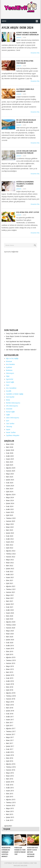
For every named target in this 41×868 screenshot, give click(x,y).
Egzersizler (10, 379)
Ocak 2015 (10, 820)
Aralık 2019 (10, 646)
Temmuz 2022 (11, 554)
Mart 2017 (10, 743)
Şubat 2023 (10, 533)
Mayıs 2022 (10, 560)
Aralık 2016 (10, 752)
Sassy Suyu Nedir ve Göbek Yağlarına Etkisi (20, 333)
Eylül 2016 (10, 761)
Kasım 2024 (10, 486)
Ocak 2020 (10, 643)
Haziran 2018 (11, 699)
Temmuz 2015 (11, 803)
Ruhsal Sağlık (10, 412)
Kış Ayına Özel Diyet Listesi (28, 212)
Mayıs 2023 (10, 524)
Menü (4, 21)
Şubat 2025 (10, 480)
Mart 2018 (10, 708)
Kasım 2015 (10, 791)
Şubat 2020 (10, 640)
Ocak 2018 (10, 714)
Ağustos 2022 (11, 551)
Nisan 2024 (10, 500)
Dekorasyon (10, 373)
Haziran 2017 (11, 734)
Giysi (8, 385)
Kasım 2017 (10, 720)
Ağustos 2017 (11, 728)
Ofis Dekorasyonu (12, 406)
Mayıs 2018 (10, 702)
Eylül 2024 (10, 492)
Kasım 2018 (10, 684)
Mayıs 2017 (10, 737)
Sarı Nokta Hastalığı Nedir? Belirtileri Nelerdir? (21, 350)
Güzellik (9, 391)
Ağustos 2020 (11, 622)
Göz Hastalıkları (11, 388)
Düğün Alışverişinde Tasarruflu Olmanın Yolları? (25, 184)
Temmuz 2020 (11, 625)
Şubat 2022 (10, 569)
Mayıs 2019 (10, 666)
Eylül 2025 (10, 465)
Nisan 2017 (10, 740)
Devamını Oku (35, 53)
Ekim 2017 (10, 723)
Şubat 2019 (10, 675)
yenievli (19, 37)
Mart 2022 (10, 566)
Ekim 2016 (10, 758)
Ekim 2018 (10, 687)
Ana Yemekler (10, 364)
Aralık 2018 (10, 681)
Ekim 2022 (10, 545)
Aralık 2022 (10, 539)
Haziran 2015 (11, 805)
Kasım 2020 (10, 613)
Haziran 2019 (11, 663)
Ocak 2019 (10, 678)
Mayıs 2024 (10, 498)
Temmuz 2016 (11, 767)
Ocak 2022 (10, 572)
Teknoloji (9, 427)
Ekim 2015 (10, 794)
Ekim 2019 (10, 651)
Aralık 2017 (10, 717)
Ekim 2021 (10, 580)
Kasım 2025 (10, 459)
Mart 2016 (10, 779)
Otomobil (9, 409)
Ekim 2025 (10, 462)
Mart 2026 (10, 447)
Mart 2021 (10, 601)
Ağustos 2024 (11, 495)
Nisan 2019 (10, 669)
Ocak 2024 (10, 506)
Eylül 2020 (10, 619)
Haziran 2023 (11, 521)
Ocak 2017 (10, 749)
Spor (8, 421)
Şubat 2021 (10, 604)
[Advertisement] (21, 290)
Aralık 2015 (10, 788)
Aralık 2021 (10, 574)
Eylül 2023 (10, 515)
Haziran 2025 (11, 471)
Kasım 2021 (10, 577)
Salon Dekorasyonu (13, 418)
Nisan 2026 (10, 444)
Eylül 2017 (10, 726)
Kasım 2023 (10, 512)
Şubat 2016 (10, 782)
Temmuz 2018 (11, 696)
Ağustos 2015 (11, 800)
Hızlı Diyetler (10, 397)
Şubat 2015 (10, 817)
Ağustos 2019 (11, 657)
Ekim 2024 (10, 489)
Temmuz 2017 (11, 731)
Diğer (8, 376)
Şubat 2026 (10, 450)
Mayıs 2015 (10, 808)
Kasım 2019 (10, 649)
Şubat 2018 (10, 711)
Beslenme (9, 370)
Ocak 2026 (10, 453)
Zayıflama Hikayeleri (13, 435)
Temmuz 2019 (11, 660)
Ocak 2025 (10, 483)
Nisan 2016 (10, 776)
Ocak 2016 (10, 785)
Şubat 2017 (10, 746)
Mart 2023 (10, 530)
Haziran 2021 (11, 592)
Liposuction (8, 826)
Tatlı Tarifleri (10, 424)
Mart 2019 (10, 672)
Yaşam (8, 430)
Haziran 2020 (11, 628)
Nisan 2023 (10, 527)
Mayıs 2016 (10, 773)
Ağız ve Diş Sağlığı (12, 358)
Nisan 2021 (10, 598)
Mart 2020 (10, 637)
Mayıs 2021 (10, 595)
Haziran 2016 (11, 770)
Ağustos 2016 (11, 764)
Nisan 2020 (10, 634)
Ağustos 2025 (11, 468)
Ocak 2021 (10, 607)
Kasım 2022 (10, 542)
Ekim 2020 (10, 616)
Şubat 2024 (10, 503)
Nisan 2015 (10, 811)
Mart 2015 (10, 814)
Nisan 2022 (10, 563)
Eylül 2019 (10, 654)
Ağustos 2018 (11, 693)
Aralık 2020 (10, 610)
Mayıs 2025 (10, 474)
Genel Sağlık (10, 382)
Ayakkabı (9, 367)
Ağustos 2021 (11, 586)
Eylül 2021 (10, 583)
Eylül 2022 (10, 548)
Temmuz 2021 (11, 589)
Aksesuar (9, 361)
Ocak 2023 (10, 536)
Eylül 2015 (10, 797)
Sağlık (8, 415)
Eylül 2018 (10, 690)
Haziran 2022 (11, 557)
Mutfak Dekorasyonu (13, 403)
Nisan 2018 (10, 705)
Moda (8, 400)
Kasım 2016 (10, 755)
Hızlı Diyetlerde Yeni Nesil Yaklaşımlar (18, 342)
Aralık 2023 (10, 509)
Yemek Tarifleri (11, 432)
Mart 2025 (10, 477)
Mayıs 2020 (10, 631)
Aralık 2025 (10, 456)
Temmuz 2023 (11, 518)
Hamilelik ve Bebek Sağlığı (15, 394)
